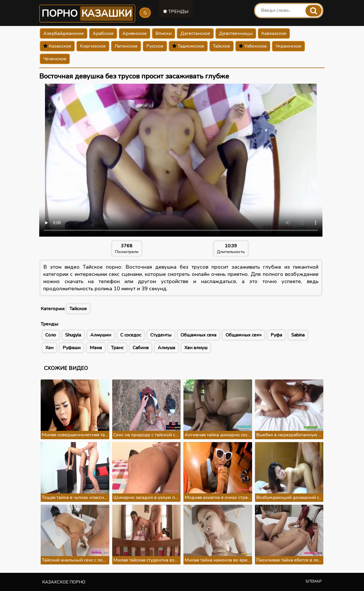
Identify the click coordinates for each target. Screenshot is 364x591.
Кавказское (274, 33)
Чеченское (55, 59)
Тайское (222, 46)
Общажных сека (198, 335)
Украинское (288, 46)
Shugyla (73, 335)
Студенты (161, 335)
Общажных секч (243, 335)
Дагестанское (195, 33)
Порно (88, 14)
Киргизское (93, 46)
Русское (155, 46)
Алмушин (101, 335)
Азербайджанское (64, 33)
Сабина (141, 348)
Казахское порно (64, 582)
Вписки (164, 33)
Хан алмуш (196, 348)
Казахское (57, 46)
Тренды (177, 11)
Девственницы (236, 33)
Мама (96, 348)
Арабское (103, 33)
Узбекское (253, 46)
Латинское (126, 46)
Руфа (276, 335)
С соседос (131, 335)
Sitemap (314, 581)
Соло (51, 335)
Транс (117, 348)
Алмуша (166, 348)
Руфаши (72, 348)
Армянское (135, 33)
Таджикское (188, 46)
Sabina (298, 335)
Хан (49, 348)
